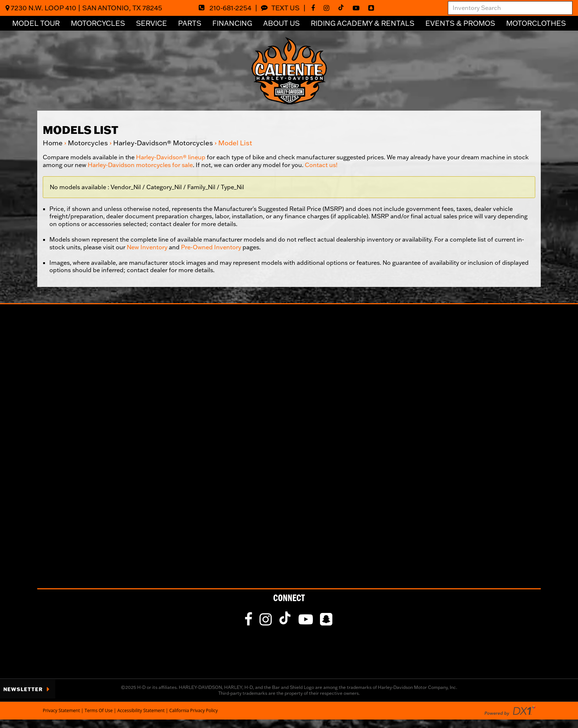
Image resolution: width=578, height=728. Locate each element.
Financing (232, 23)
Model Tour (36, 23)
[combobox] (510, 8)
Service (152, 23)
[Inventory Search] (510, 8)
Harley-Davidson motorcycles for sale (140, 165)
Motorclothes (536, 23)
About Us (281, 23)
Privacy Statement (61, 710)
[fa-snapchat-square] (373, 8)
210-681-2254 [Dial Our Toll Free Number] (225, 8)
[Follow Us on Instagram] (328, 8)
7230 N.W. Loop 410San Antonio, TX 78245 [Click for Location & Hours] (84, 8)
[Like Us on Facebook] (315, 8)
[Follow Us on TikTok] (343, 8)
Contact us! (321, 165)
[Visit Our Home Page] (289, 70)
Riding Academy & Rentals (363, 23)
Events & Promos (460, 23)
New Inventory (147, 247)
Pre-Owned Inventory (211, 247)
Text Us (280, 8)
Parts (190, 23)
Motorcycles (98, 23)
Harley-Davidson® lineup (171, 157)
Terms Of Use (99, 710)
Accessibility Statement (141, 710)
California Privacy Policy (194, 710)
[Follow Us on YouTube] (358, 8)
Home (53, 143)
